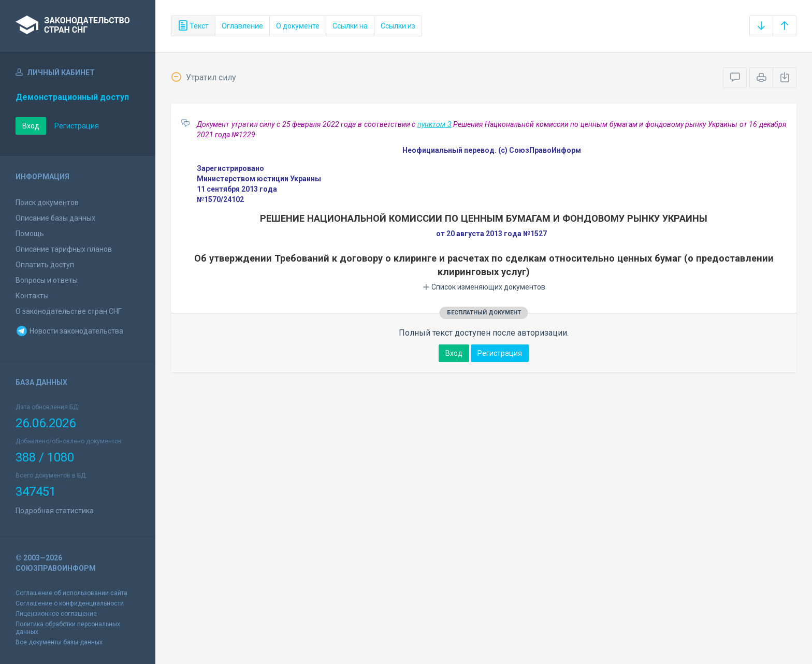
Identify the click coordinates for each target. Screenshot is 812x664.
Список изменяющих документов (484, 287)
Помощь (30, 234)
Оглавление (242, 26)
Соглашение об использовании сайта (71, 593)
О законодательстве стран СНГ (69, 311)
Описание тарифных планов (64, 249)
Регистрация (77, 126)
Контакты (32, 296)
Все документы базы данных (59, 642)
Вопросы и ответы (47, 280)
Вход (31, 126)
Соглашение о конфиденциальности (70, 603)
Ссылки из (398, 26)
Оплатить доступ (45, 265)
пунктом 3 (434, 124)
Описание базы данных (55, 218)
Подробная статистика (55, 511)
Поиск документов (47, 203)
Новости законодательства (69, 331)
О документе (298, 26)
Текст (193, 26)
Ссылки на (350, 26)
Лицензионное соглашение (56, 614)
